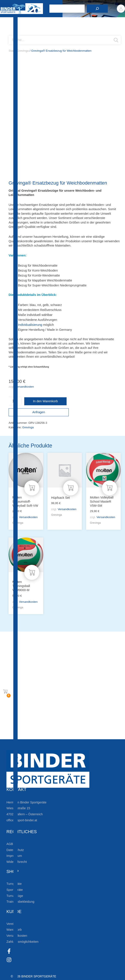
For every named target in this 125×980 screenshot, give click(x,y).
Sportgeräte (15, 890)
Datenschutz (15, 850)
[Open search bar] (11, 34)
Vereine (12, 924)
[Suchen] (97, 9)
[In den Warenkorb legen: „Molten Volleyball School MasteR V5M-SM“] (110, 488)
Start (12, 51)
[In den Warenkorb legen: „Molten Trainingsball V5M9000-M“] (32, 572)
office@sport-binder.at (22, 820)
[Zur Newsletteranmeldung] (11, 681)
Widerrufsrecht (17, 862)
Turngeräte (14, 884)
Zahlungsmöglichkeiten (22, 942)
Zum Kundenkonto (33, 735)
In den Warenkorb (45, 401)
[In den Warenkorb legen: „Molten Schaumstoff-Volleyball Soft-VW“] (32, 488)
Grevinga (23, 51)
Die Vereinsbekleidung (35, 721)
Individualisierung (30, 325)
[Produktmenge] (15, 401)
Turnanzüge (15, 896)
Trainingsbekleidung (20, 902)
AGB (10, 844)
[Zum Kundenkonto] (11, 735)
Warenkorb (14, 930)
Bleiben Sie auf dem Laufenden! (47, 667)
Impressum (14, 856)
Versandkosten (25, 387)
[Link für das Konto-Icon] (121, 9)
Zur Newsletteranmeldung (40, 681)
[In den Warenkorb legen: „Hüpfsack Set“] (71, 488)
